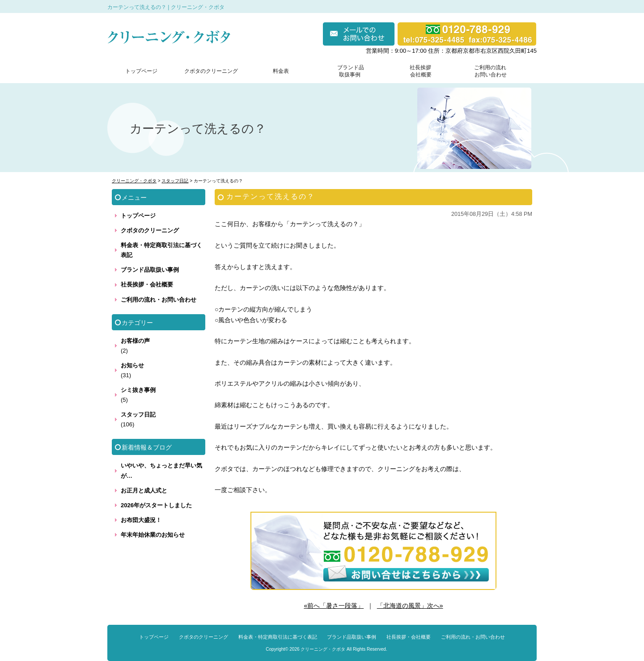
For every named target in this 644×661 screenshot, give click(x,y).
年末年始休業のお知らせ (153, 535)
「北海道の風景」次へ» (410, 606)
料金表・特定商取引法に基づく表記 (161, 250)
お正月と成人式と (144, 490)
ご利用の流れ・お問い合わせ (159, 300)
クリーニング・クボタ (323, 649)
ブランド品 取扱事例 (351, 71)
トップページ (141, 71)
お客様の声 (135, 341)
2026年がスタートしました (156, 505)
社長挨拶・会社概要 (147, 284)
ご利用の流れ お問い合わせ (488, 71)
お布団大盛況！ (141, 520)
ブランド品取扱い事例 (150, 270)
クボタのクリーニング (211, 71)
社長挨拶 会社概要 (419, 71)
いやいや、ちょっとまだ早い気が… (161, 470)
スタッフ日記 (138, 415)
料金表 (281, 71)
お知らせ (132, 365)
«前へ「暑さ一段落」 (334, 606)
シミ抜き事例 (138, 390)
